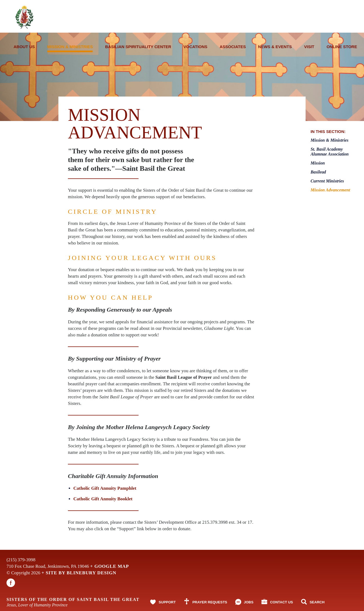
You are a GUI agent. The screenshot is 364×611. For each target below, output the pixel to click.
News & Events (275, 47)
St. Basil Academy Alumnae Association (330, 152)
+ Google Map (110, 566)
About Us (24, 47)
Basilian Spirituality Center (138, 47)
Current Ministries (327, 181)
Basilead (318, 172)
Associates (233, 47)
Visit (309, 47)
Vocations (195, 47)
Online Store (342, 47)
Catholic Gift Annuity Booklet (103, 499)
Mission (318, 163)
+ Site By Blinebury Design (79, 573)
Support (167, 602)
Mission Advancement (330, 190)
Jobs (249, 602)
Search (317, 602)
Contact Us (281, 602)
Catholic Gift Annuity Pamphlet (105, 488)
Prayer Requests (210, 602)
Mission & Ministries (70, 48)
